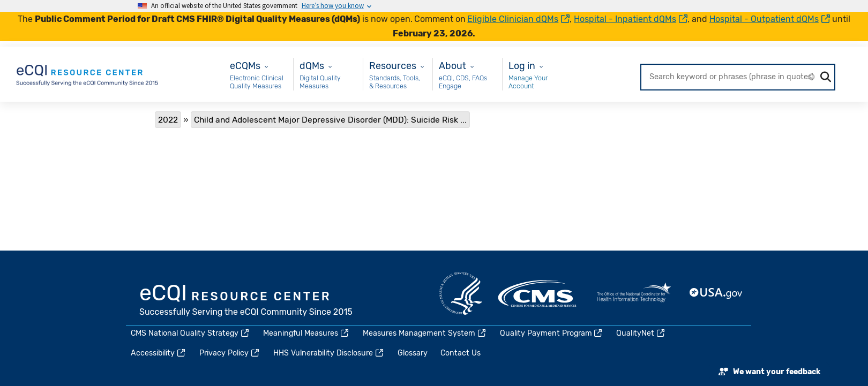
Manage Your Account (528, 82)
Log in (522, 66)
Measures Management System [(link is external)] (425, 333)
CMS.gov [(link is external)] (538, 293)
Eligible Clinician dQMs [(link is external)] (518, 19)
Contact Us (461, 353)
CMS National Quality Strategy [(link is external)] (190, 333)
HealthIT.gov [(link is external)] (634, 293)
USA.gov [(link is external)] (716, 293)
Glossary (413, 353)
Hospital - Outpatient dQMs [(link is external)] (770, 19)
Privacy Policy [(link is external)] (230, 353)
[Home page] (88, 74)
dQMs (312, 66)
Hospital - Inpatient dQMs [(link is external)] (631, 19)
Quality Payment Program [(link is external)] (552, 333)
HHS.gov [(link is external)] (461, 293)
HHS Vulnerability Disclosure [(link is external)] (329, 353)
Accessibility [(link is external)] (159, 353)
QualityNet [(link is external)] (641, 333)
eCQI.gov (246, 301)
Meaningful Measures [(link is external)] (306, 333)
